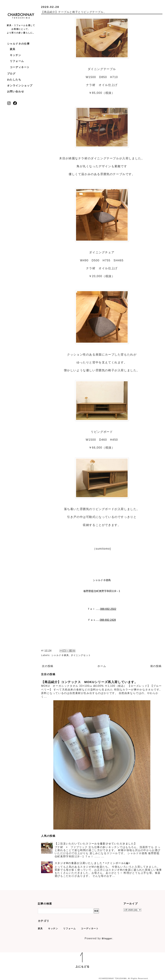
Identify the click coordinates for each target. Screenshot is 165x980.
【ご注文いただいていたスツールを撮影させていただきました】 (96, 844)
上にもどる (82, 967)
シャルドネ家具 (60, 655)
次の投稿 (48, 666)
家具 (13, 49)
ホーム (102, 666)
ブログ (11, 74)
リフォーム (17, 61)
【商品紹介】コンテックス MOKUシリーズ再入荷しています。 (89, 682)
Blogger (107, 938)
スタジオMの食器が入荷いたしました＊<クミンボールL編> (92, 863)
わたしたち (14, 80)
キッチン (15, 55)
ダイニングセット (81, 655)
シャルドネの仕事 (18, 44)
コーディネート (20, 67)
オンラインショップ (20, 86)
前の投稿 (156, 666)
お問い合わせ (16, 91)
